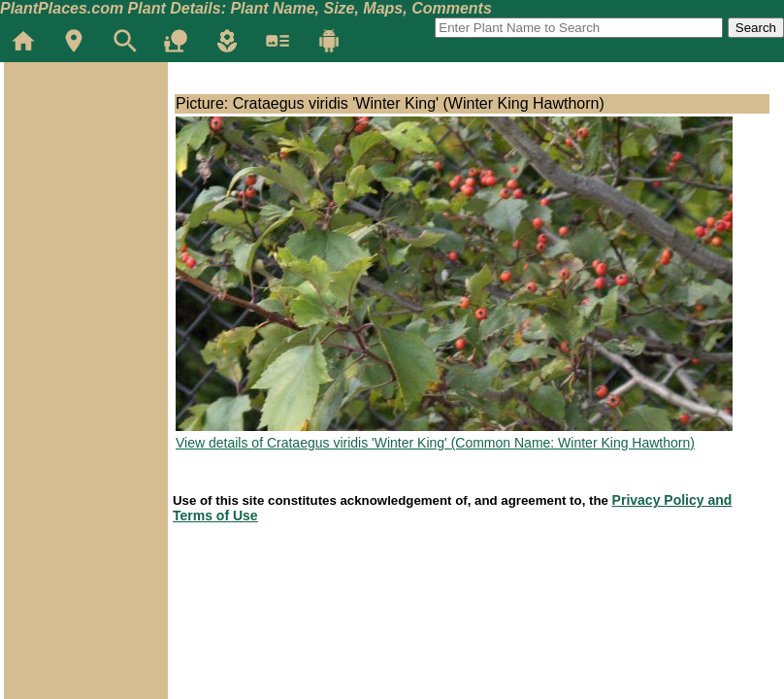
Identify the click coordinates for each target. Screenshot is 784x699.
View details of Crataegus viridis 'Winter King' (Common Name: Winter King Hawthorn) (435, 443)
